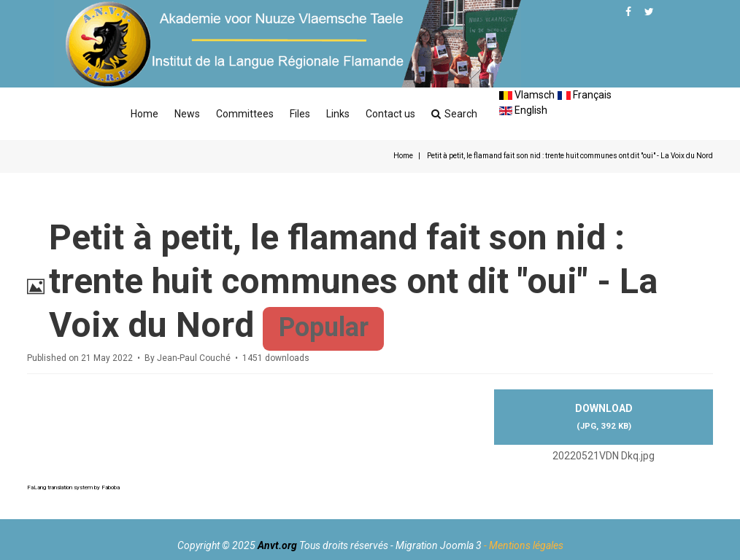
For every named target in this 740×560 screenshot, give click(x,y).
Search (454, 114)
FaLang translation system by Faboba (73, 487)
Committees (245, 114)
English (523, 110)
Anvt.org (277, 545)
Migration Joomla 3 (439, 545)
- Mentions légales (524, 545)
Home (144, 114)
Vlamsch (527, 95)
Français (585, 95)
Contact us (390, 114)
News (187, 114)
